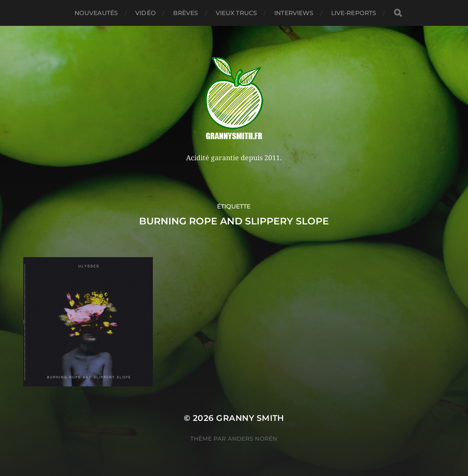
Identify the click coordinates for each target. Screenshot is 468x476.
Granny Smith (250, 418)
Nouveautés (96, 13)
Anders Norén (253, 439)
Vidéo (146, 13)
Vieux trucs (237, 13)
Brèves (186, 13)
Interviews (294, 13)
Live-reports (354, 13)
